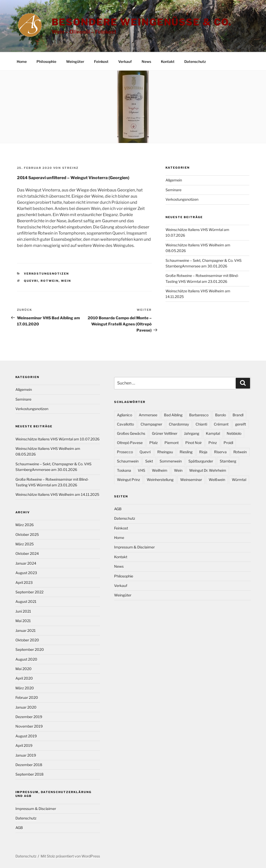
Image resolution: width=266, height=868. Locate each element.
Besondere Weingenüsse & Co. (142, 22)
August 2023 (26, 573)
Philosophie (46, 61)
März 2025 (25, 544)
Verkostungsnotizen (46, 274)
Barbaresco (199, 415)
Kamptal (213, 433)
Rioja (203, 452)
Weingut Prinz (129, 480)
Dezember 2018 (29, 765)
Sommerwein (171, 461)
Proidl (228, 443)
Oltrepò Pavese (130, 443)
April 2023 (24, 582)
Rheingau (165, 452)
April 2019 (24, 745)
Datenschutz (195, 61)
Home (22, 61)
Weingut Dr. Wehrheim (208, 470)
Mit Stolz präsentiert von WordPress (70, 856)
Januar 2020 (26, 707)
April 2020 (24, 678)
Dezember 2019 (29, 717)
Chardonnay (179, 424)
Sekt (149, 461)
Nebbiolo (234, 433)
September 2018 (29, 774)
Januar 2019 (26, 755)
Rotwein (50, 281)
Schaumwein (128, 461)
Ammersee (148, 415)
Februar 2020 (27, 697)
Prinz (213, 443)
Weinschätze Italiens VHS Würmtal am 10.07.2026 (57, 439)
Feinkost (101, 61)
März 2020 (25, 688)
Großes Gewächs (131, 433)
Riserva (220, 452)
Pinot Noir (194, 443)
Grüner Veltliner (165, 433)
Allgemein (174, 180)
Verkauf (125, 61)
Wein (66, 281)
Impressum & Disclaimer (36, 809)
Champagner (151, 424)
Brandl (238, 415)
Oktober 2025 (27, 534)
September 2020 (30, 649)
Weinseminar (191, 480)
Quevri (31, 281)
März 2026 (25, 525)
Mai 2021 (23, 621)
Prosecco (125, 452)
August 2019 (26, 736)
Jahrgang (192, 433)
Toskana (124, 470)
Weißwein (217, 480)
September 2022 (29, 592)
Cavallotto (125, 424)
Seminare (173, 190)
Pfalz (154, 443)
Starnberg (228, 461)
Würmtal (239, 480)
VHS (141, 470)
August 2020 (26, 659)
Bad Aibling (173, 415)
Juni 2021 (23, 611)
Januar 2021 (26, 630)
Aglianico (125, 415)
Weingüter (75, 61)
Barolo (221, 415)
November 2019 (29, 726)
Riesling (186, 452)
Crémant (221, 424)
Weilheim (160, 470)
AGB (19, 828)
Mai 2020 (24, 669)
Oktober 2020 (27, 640)
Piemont (172, 443)
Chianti (201, 424)
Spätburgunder (201, 461)
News (146, 61)
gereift (241, 424)
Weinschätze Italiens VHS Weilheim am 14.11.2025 (57, 494)
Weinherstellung (160, 480)
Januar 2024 (26, 563)
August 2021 (26, 601)
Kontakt (168, 61)
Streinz (71, 168)
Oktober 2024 (27, 553)
